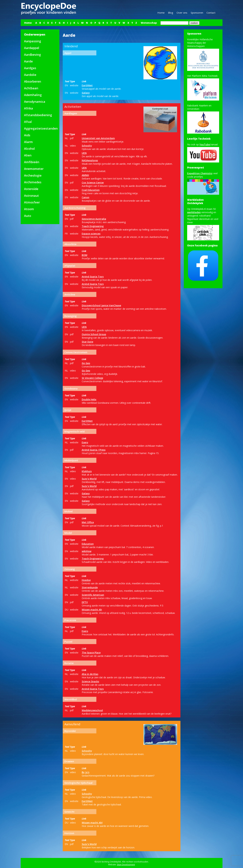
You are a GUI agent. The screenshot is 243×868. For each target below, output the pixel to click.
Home (161, 13)
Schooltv (87, 146)
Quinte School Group (94, 334)
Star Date (87, 342)
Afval (28, 122)
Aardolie (30, 75)
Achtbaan (31, 88)
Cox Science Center (93, 183)
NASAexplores (90, 160)
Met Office (88, 522)
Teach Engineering (93, 226)
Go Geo (86, 363)
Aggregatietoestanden (41, 128)
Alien (28, 155)
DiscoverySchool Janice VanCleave (101, 305)
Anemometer (34, 169)
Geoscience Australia (94, 219)
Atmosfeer (32, 202)
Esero (85, 442)
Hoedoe (86, 580)
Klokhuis (87, 471)
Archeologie (33, 175)
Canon (86, 197)
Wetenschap (149, 23)
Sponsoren (197, 13)
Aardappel (32, 48)
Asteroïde (31, 189)
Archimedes (33, 182)
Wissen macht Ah (92, 610)
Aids (27, 135)
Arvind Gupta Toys (93, 277)
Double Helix (89, 399)
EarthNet (87, 85)
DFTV (85, 602)
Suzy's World (89, 479)
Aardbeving (32, 55)
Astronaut (31, 196)
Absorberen (33, 81)
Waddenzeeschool (92, 710)
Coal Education (91, 190)
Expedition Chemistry (200, 173)
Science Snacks (90, 681)
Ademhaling (33, 95)
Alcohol (29, 149)
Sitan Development (126, 865)
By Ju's (86, 772)
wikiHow (87, 551)
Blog (171, 13)
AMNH (85, 175)
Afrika (29, 108)
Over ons (182, 13)
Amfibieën (32, 162)
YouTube (205, 144)
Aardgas (30, 68)
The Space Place (91, 653)
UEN (84, 153)
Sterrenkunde (90, 587)
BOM (85, 255)
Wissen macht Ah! (92, 823)
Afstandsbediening (38, 115)
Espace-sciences (91, 234)
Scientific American (93, 595)
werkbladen (194, 212)
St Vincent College (92, 378)
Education (88, 544)
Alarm (28, 142)
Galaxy (86, 93)
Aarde (28, 61)
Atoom (29, 209)
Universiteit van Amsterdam (98, 138)
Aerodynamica (35, 102)
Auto (28, 216)
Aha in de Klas (90, 674)
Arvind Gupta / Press (94, 450)
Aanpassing (33, 41)
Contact (211, 13)
